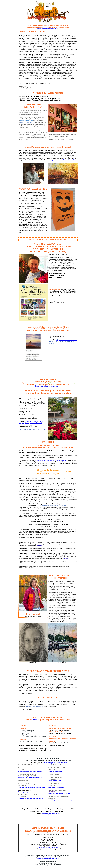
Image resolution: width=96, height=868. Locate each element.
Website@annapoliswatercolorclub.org (30, 792)
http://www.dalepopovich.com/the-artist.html (63, 160)
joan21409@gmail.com (55, 771)
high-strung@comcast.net (56, 787)
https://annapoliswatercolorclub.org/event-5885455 (51, 460)
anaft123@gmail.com (55, 781)
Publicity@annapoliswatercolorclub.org (60, 800)
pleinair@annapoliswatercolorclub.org (61, 383)
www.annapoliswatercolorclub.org (56, 763)
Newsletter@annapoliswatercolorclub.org (31, 798)
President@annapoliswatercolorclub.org (30, 771)
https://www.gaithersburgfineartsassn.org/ (62, 299)
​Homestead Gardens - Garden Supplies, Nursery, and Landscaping (31, 422)
